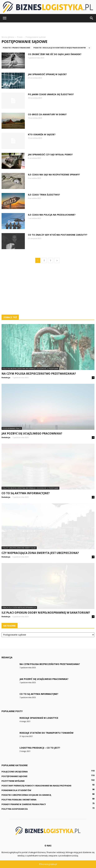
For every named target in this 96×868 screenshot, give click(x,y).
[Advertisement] (48, 28)
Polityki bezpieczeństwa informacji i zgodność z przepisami (30, 368)
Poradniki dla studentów (16, 790)
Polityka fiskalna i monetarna (19, 800)
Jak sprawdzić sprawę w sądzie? (47, 74)
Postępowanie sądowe (14, 776)
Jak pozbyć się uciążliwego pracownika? (32, 433)
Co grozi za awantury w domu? (47, 114)
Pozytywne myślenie (13, 781)
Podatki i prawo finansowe (16, 48)
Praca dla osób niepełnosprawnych (19, 607)
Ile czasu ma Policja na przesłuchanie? (52, 215)
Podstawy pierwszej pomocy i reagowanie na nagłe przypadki (36, 786)
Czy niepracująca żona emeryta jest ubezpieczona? (40, 553)
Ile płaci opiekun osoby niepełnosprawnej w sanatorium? (46, 613)
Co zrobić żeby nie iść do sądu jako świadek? (55, 54)
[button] (92, 18)
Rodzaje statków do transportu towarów (47, 733)
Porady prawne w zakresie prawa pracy (24, 804)
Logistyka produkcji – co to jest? (40, 748)
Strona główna (8, 37)
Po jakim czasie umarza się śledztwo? (51, 94)
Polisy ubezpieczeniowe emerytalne (19, 548)
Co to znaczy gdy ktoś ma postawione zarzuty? (58, 235)
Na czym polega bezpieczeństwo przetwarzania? (39, 374)
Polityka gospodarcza (15, 809)
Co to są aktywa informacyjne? (26, 493)
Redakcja (6, 377)
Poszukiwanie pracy (12, 428)
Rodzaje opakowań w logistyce (39, 718)
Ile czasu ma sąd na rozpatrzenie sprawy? (54, 175)
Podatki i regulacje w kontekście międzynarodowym (60, 48)
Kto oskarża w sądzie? (42, 134)
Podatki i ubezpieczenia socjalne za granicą (26, 795)
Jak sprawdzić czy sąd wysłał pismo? (50, 154)
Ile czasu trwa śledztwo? (44, 195)
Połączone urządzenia (15, 772)
